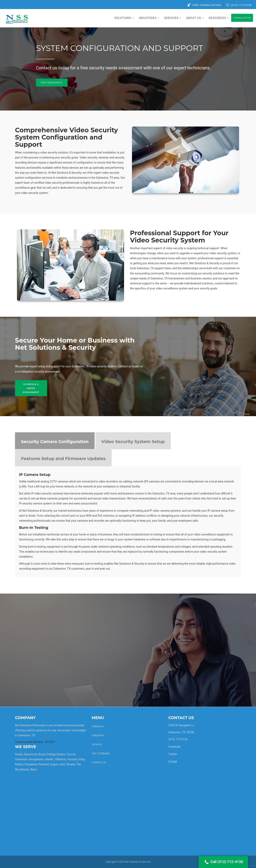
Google (173, 761)
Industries (98, 735)
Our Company (101, 753)
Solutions (98, 726)
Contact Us (99, 762)
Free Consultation (204, 5)
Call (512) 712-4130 (223, 862)
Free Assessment (52, 82)
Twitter (173, 754)
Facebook (174, 747)
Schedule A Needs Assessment (31, 388)
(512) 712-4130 (239, 5)
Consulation (242, 18)
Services (97, 744)
